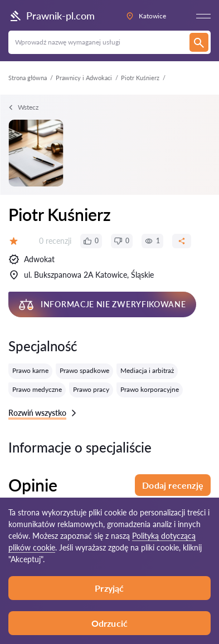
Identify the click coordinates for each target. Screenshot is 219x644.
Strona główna (28, 78)
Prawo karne (30, 370)
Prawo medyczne (37, 389)
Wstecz (23, 107)
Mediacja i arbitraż (147, 370)
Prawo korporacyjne (150, 389)
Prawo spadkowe (84, 370)
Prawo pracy (91, 389)
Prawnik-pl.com (52, 16)
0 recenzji (55, 241)
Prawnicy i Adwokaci (84, 78)
